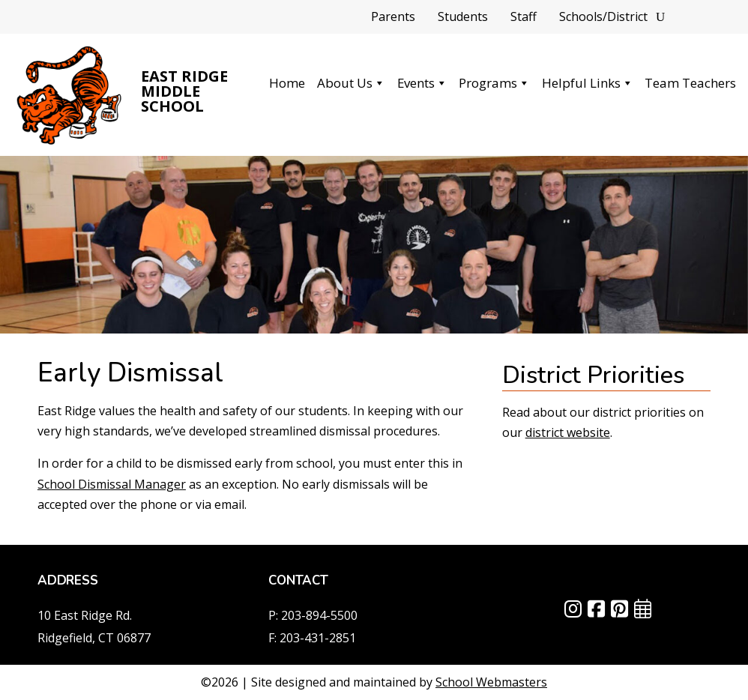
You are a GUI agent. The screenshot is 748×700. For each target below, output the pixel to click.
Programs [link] (494, 83)
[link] (70, 95)
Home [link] (287, 83)
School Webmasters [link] (491, 682)
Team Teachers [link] (690, 83)
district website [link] (568, 432)
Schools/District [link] (603, 18)
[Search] (660, 17)
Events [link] (422, 83)
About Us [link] (351, 83)
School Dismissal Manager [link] (112, 484)
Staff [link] (524, 18)
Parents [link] (393, 18)
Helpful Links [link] (588, 83)
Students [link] (463, 18)
